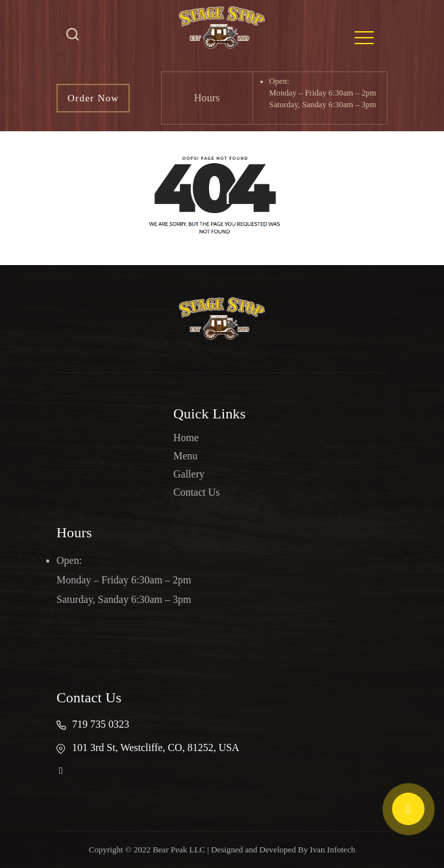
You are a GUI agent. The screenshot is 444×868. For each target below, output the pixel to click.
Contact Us (197, 492)
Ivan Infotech (333, 849)
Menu (185, 456)
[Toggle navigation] (364, 38)
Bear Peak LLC (179, 849)
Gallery (189, 474)
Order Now (93, 98)
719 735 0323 (101, 724)
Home (186, 438)
